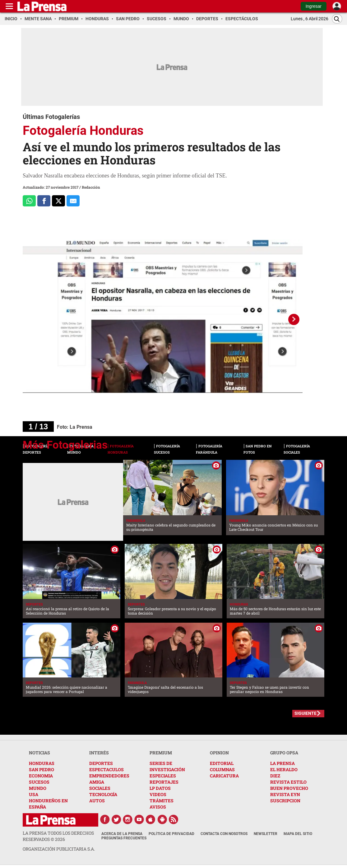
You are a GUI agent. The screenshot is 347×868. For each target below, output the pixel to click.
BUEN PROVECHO (289, 788)
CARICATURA (224, 776)
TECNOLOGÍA (103, 794)
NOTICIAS (39, 753)
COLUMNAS (222, 769)
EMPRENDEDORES (109, 776)
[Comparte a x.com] (58, 201)
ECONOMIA (41, 776)
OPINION (219, 753)
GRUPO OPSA (284, 753)
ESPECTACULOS (106, 769)
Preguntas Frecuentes (124, 838)
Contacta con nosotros (224, 834)
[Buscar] (337, 19)
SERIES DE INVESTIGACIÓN (167, 766)
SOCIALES (100, 788)
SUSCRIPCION (285, 801)
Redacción (91, 187)
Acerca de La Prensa (122, 834)
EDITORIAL (222, 763)
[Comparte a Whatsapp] (29, 201)
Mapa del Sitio (298, 834)
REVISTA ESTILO (288, 782)
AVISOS (158, 807)
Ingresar (314, 6)
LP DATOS (160, 788)
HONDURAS (42, 763)
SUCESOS (39, 782)
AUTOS (97, 801)
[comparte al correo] (73, 201)
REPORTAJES (164, 782)
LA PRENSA (282, 763)
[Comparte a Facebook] (44, 201)
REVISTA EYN (285, 794)
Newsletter (266, 834)
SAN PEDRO (42, 769)
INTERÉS (99, 753)
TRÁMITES (162, 801)
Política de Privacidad (171, 834)
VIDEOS (158, 794)
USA (34, 794)
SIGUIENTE (305, 713)
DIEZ (275, 776)
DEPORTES (101, 763)
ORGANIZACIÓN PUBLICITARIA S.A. (59, 849)
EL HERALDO (284, 769)
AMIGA (97, 782)
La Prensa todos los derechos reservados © (58, 836)
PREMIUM (161, 753)
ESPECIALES (163, 776)
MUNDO (38, 788)
